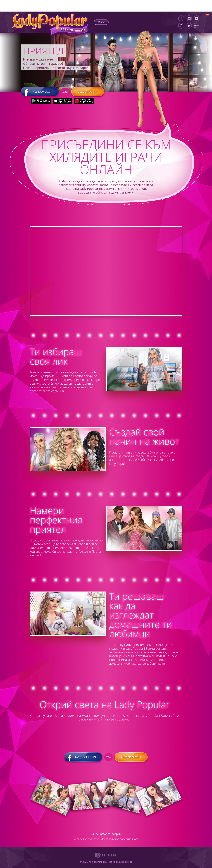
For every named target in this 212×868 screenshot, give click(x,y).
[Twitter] (189, 26)
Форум (117, 834)
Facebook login (40, 92)
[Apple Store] (63, 101)
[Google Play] (41, 101)
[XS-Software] (106, 858)
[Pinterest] (181, 26)
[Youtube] (198, 18)
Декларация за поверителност (120, 839)
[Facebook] (181, 18)
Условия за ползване (87, 839)
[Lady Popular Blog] (198, 26)
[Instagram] (189, 18)
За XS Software (100, 834)
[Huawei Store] (84, 101)
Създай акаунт (88, 92)
